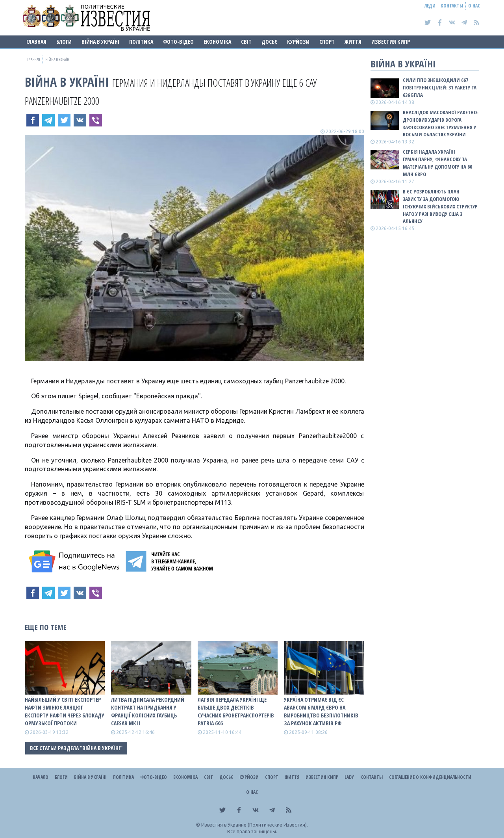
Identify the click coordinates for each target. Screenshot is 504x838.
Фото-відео (178, 42)
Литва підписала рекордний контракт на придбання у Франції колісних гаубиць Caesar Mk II (148, 711)
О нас (474, 6)
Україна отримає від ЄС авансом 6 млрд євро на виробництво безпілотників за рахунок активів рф (321, 711)
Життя (353, 42)
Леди (430, 6)
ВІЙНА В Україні (100, 42)
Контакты (452, 6)
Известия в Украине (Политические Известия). (255, 825)
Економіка (217, 42)
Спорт (327, 42)
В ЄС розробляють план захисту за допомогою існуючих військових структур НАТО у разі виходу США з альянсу (440, 206)
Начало (41, 777)
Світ (246, 42)
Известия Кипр (391, 42)
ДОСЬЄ (269, 42)
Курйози (298, 42)
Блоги (64, 42)
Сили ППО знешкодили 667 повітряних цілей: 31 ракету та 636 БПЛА (440, 87)
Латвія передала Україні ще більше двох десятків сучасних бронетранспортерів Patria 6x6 (236, 711)
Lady (349, 777)
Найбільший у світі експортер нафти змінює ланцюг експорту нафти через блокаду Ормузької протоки (65, 711)
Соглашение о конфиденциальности (430, 777)
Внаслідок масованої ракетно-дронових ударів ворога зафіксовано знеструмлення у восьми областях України (441, 124)
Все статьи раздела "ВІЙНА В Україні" (76, 748)
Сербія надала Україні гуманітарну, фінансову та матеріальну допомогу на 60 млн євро (437, 163)
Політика (141, 42)
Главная (36, 42)
